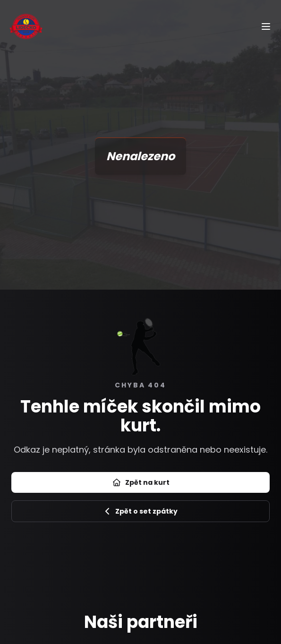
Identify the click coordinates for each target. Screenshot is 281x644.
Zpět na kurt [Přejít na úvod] (141, 482)
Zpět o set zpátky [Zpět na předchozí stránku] (141, 511)
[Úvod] (26, 26)
